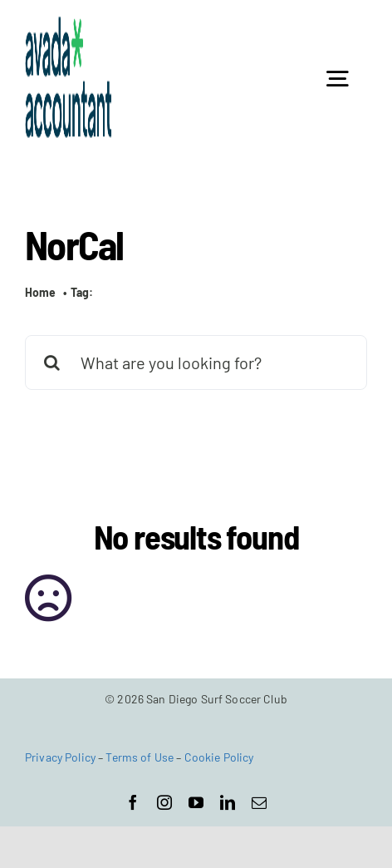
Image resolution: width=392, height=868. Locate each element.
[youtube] (196, 802)
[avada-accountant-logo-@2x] (69, 24)
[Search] (52, 362)
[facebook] (133, 802)
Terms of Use (140, 757)
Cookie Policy (219, 757)
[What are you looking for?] (196, 362)
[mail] (259, 802)
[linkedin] (228, 802)
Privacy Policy (60, 757)
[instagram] (164, 802)
